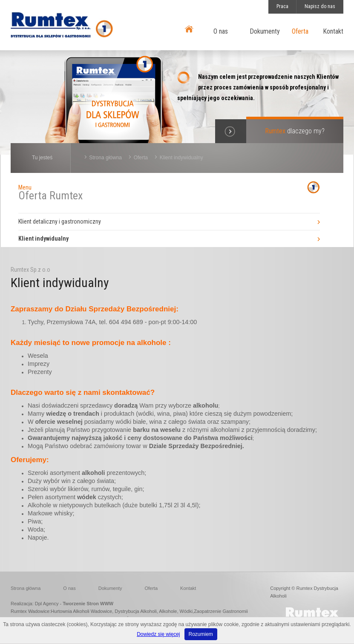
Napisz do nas (320, 6)
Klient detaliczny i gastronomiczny (60, 221)
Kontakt (333, 31)
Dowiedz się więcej (158, 634)
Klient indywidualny (181, 158)
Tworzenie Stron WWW (88, 604)
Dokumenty (265, 31)
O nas (221, 31)
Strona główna (105, 158)
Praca (282, 6)
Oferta (300, 31)
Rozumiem (201, 634)
